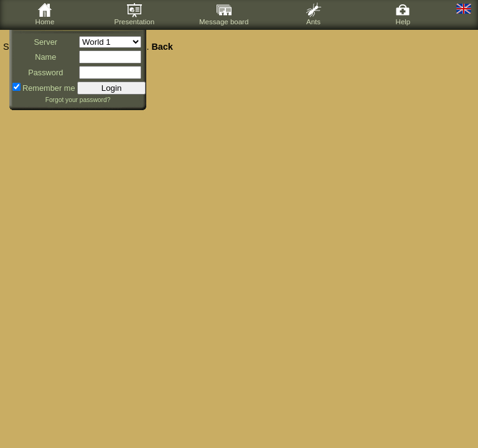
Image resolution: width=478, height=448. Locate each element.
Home (45, 14)
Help (403, 14)
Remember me (49, 88)
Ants (314, 14)
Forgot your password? (78, 100)
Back (162, 47)
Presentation (134, 14)
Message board (224, 14)
